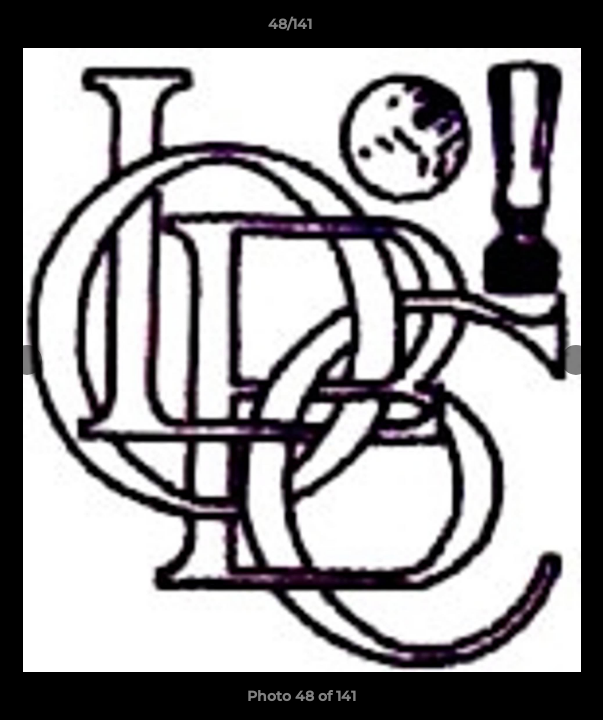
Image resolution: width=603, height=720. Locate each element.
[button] (531, 29)
